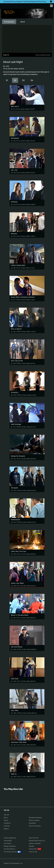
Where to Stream (34, 820)
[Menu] (51, 6)
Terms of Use (42, 2)
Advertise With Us (9, 849)
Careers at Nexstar (35, 843)
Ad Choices (7, 843)
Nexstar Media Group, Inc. (37, 841)
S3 (23, 80)
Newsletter (32, 823)
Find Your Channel (35, 826)
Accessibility (8, 841)
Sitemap (31, 846)
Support (6, 829)
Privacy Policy (30, 2)
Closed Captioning (10, 838)
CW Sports (7, 823)
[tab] (9, 22)
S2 (15, 80)
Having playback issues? (43, 55)
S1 (7, 80)
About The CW (34, 838)
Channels (7, 826)
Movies (6, 820)
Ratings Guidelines (10, 846)
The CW (4, 5)
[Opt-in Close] (51, 1)
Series (6, 818)
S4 (32, 80)
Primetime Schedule (35, 818)
